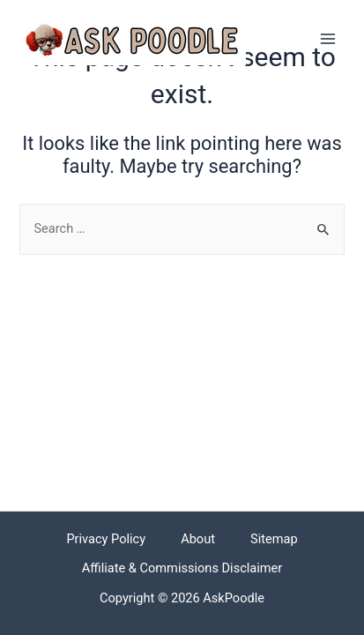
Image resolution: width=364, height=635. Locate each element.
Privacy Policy (106, 539)
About (198, 539)
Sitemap (274, 539)
